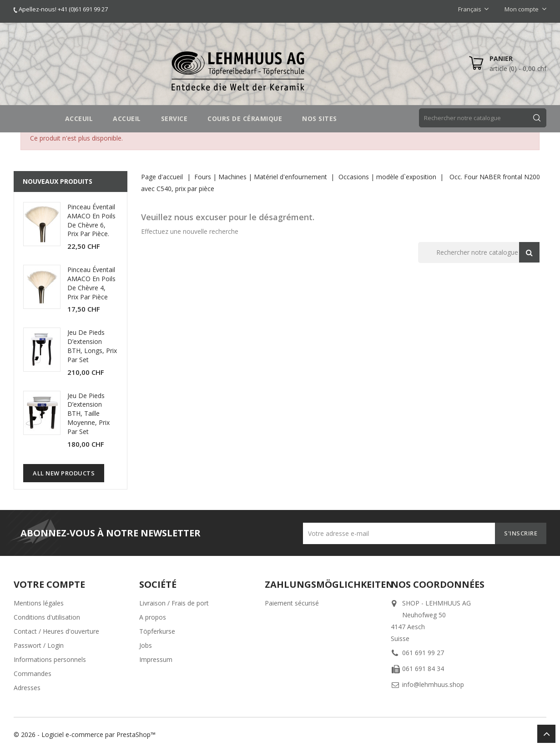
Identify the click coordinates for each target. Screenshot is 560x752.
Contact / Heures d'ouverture (56, 631)
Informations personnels (50, 659)
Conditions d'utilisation (47, 617)
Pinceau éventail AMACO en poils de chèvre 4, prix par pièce (91, 283)
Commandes (33, 674)
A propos (153, 617)
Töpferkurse (157, 631)
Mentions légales (39, 603)
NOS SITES (320, 119)
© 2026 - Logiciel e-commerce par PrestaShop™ (85, 734)
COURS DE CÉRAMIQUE (245, 119)
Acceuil (79, 119)
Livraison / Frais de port (174, 603)
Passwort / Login (39, 645)
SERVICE (174, 119)
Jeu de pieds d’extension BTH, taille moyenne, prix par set (88, 414)
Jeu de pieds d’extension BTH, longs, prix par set (92, 346)
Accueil (127, 119)
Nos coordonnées (438, 584)
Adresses (27, 688)
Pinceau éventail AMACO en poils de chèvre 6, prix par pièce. (91, 220)
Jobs (146, 645)
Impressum (156, 659)
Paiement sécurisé (292, 603)
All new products (64, 473)
